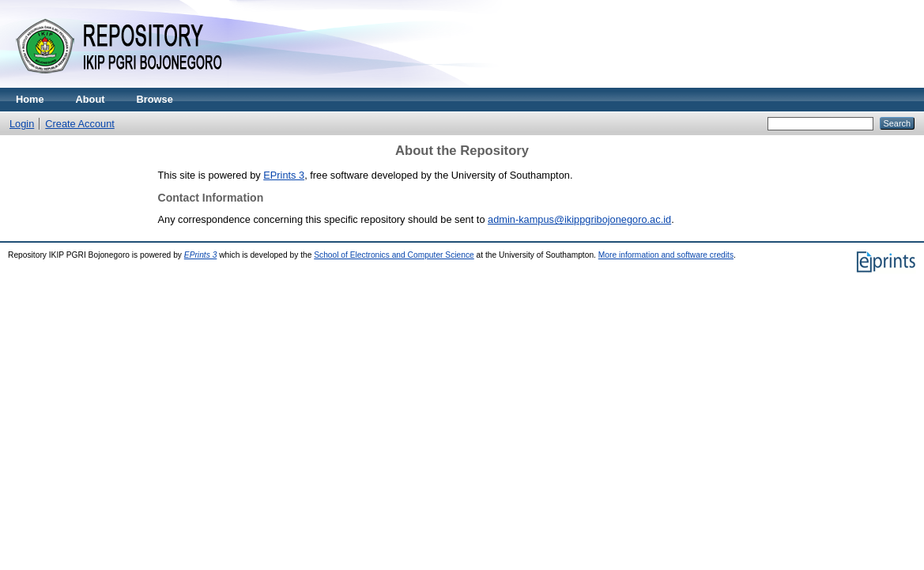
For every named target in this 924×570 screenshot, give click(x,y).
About (91, 99)
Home (30, 99)
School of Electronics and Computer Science (394, 255)
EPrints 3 (284, 175)
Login (22, 124)
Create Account (80, 124)
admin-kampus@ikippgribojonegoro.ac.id (579, 219)
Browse (155, 99)
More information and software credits (666, 255)
